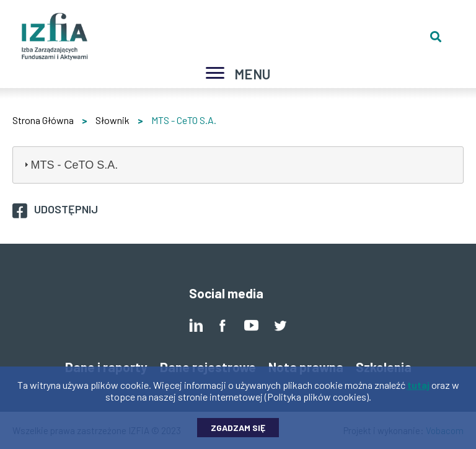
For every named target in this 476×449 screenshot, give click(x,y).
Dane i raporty (106, 367)
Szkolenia (384, 367)
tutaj (418, 389)
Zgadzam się (238, 432)
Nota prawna (306, 367)
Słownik (112, 120)
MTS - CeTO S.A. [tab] (70, 165)
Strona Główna (43, 120)
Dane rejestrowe (208, 367)
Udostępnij (66, 209)
